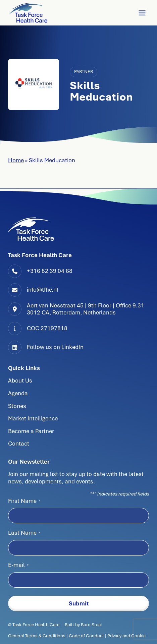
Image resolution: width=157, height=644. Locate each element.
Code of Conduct (86, 636)
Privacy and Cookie (126, 636)
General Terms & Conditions (37, 636)
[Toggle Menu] (142, 13)
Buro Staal (91, 625)
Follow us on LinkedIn (55, 347)
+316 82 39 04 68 (50, 271)
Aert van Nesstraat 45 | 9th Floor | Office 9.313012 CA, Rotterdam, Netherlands (86, 309)
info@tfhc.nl (43, 290)
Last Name (24, 533)
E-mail (18, 565)
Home (16, 160)
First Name (24, 501)
